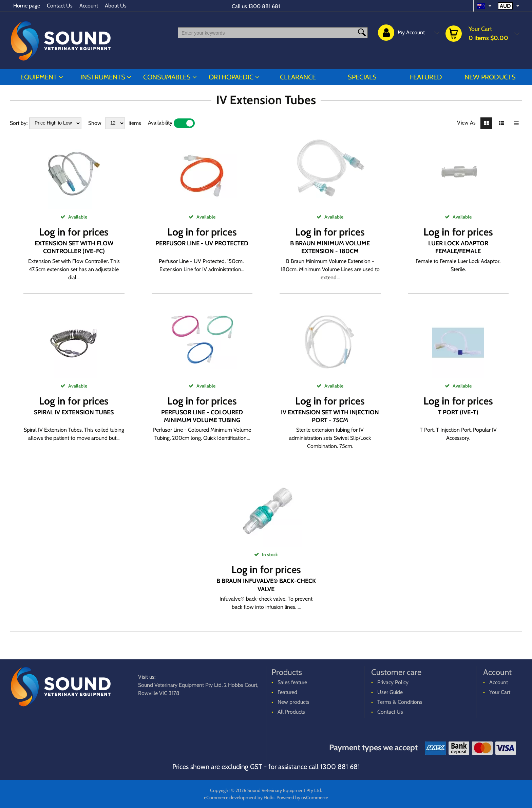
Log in (52, 232)
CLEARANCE (298, 77)
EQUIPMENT (39, 77)
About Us (116, 6)
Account (89, 6)
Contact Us (60, 6)
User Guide (390, 692)
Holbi (269, 797)
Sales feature (292, 682)
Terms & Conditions (400, 702)
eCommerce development (230, 797)
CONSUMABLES (167, 77)
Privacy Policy (393, 682)
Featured (426, 77)
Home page (27, 6)
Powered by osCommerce (302, 797)
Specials (362, 77)
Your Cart (500, 692)
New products (490, 77)
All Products (291, 712)
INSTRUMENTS (103, 77)
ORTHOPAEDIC (231, 77)
